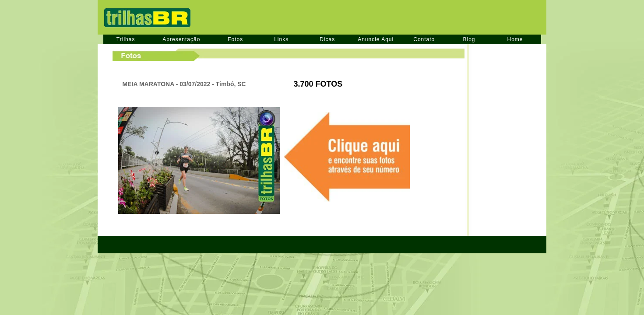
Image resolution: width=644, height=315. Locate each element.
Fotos (235, 39)
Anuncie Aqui (376, 39)
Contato (424, 39)
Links (281, 39)
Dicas (327, 39)
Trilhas (126, 39)
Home (515, 39)
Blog (469, 39)
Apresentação (181, 39)
